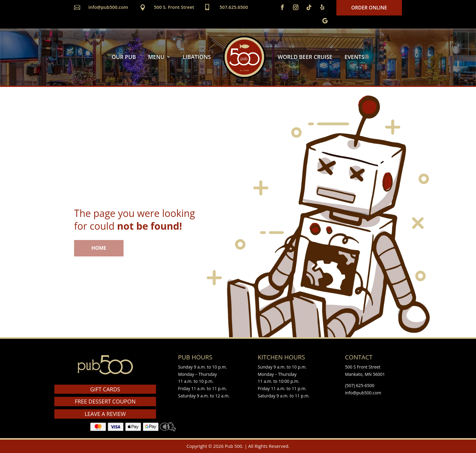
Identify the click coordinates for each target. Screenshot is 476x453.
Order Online (369, 8)
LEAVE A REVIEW (105, 414)
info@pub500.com (108, 7)
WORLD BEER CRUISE (305, 57)
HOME (99, 248)
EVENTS (354, 57)
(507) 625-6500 (360, 385)
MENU (156, 57)
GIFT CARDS (105, 389)
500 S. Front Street (174, 7)
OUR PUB (124, 57)
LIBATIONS (197, 57)
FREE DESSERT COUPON (105, 401)
